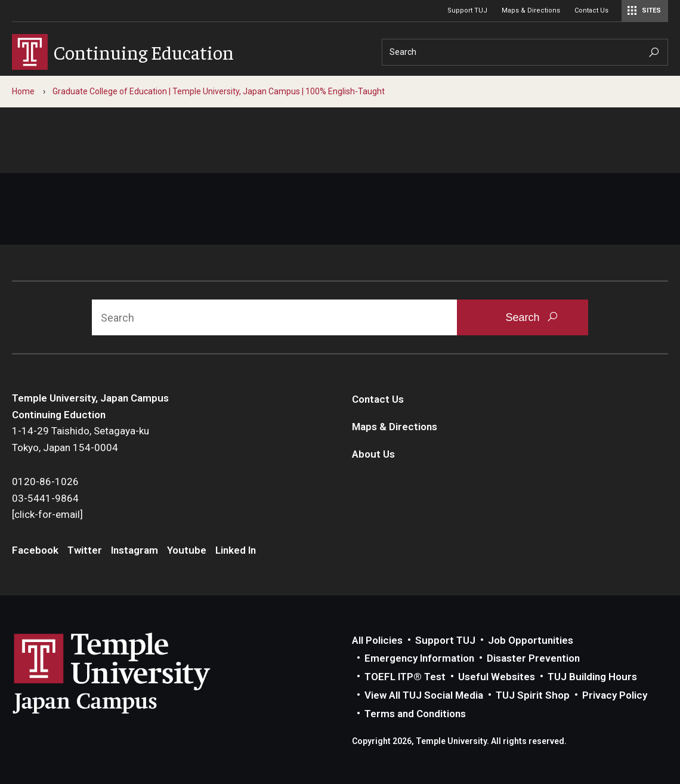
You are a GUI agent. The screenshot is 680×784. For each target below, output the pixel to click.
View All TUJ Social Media (424, 695)
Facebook (35, 550)
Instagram (135, 550)
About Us (373, 454)
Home (23, 91)
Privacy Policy (615, 695)
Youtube (187, 550)
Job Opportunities (531, 640)
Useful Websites (497, 677)
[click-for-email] (47, 514)
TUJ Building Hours (592, 677)
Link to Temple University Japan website (131, 673)
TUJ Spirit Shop (533, 695)
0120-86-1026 (45, 481)
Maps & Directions (531, 10)
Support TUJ (467, 10)
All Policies (377, 640)
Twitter (85, 550)
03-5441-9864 (45, 498)
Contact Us (591, 10)
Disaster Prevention (533, 658)
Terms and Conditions (415, 714)
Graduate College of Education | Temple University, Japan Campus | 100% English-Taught (219, 91)
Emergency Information (419, 658)
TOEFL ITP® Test (405, 677)
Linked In (236, 550)
